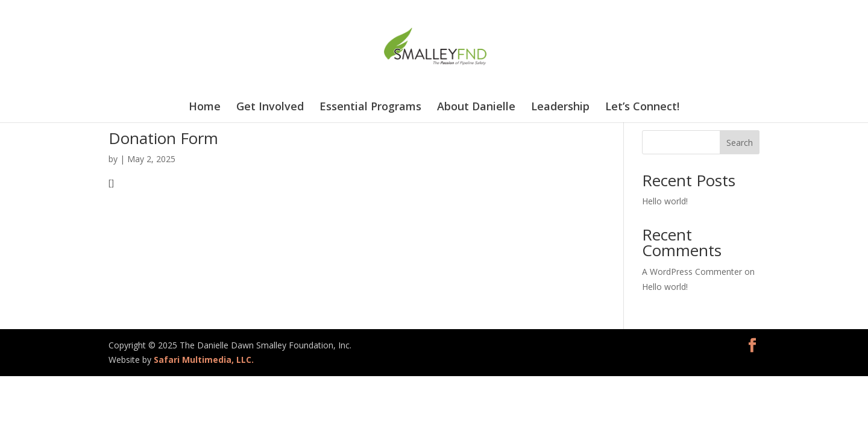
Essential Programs (370, 108)
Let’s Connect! (642, 108)
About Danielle (476, 108)
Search (740, 143)
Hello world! (665, 201)
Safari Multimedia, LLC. (204, 360)
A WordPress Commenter (692, 272)
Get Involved (270, 108)
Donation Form (163, 138)
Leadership (560, 108)
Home (205, 108)
